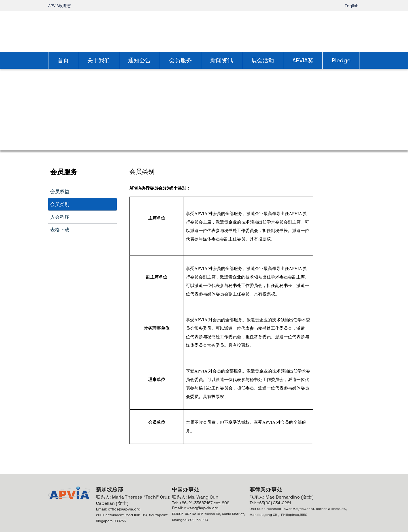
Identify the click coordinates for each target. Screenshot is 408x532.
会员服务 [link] (180, 60)
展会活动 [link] (263, 60)
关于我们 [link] (99, 60)
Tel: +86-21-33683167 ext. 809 (201, 503)
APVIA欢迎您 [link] (59, 6)
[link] (204, 31)
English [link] (352, 6)
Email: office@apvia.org (118, 509)
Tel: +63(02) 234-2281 (270, 503)
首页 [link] (63, 60)
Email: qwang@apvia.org (195, 508)
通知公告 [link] (139, 60)
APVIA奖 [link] (303, 60)
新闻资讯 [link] (222, 60)
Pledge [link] (341, 60)
